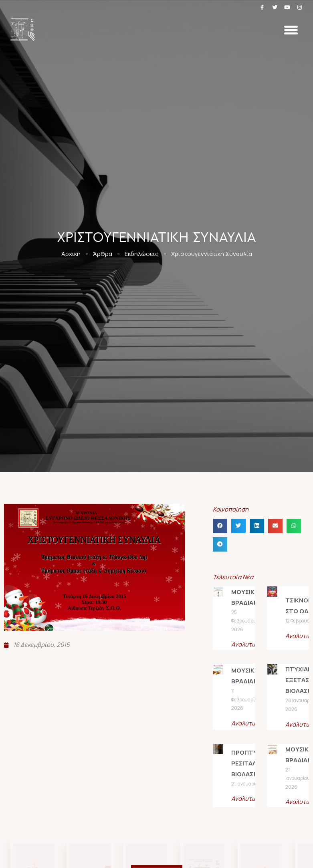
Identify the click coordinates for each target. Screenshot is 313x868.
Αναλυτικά (246, 644)
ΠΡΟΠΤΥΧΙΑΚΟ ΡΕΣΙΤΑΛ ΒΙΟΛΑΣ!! (253, 763)
